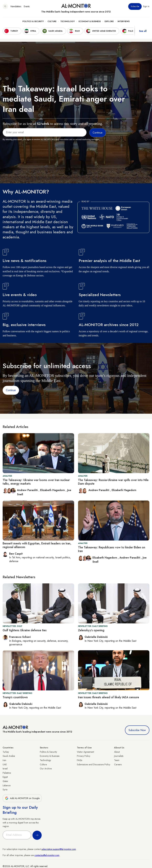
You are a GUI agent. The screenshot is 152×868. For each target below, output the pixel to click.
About (117, 752)
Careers (118, 764)
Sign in (146, 6)
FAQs (80, 760)
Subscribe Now (137, 730)
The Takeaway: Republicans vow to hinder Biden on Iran (112, 549)
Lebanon (7, 785)
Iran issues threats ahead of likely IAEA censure (109, 697)
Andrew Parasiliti (28, 490)
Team (117, 760)
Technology (67, 21)
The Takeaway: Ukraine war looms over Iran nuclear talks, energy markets (36, 482)
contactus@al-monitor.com (47, 855)
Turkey (6, 752)
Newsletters (16, 6)
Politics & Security (33, 21)
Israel (5, 769)
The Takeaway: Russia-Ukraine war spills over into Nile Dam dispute (113, 482)
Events (27, 6)
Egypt (5, 777)
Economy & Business (90, 21)
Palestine (7, 773)
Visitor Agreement (85, 752)
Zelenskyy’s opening (91, 630)
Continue (11, 390)
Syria (5, 790)
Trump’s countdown (15, 697)
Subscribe (135, 6)
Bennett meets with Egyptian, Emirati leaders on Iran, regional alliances (37, 545)
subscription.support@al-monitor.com (59, 849)
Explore (109, 21)
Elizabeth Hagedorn (53, 490)
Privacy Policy (84, 756)
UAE (5, 764)
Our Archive (46, 769)
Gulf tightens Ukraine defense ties (25, 630)
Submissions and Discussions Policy (94, 764)
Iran (4, 760)
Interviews (124, 21)
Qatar (5, 781)
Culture (52, 21)
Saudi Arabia (9, 756)
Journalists (119, 756)
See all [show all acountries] (143, 31)
